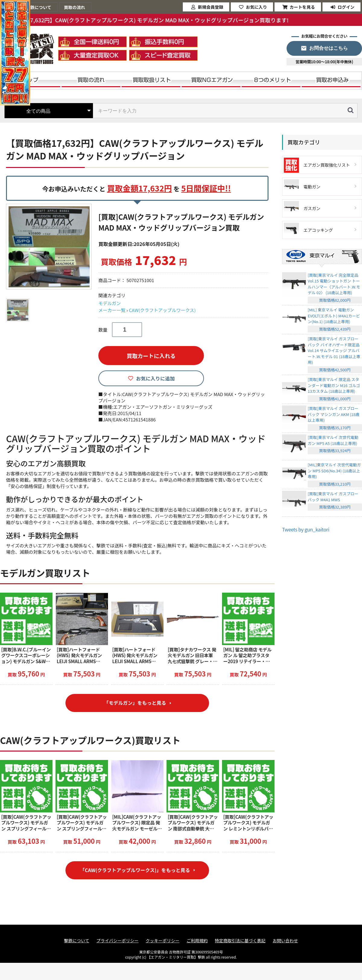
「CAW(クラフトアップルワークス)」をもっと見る (135, 871)
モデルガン (110, 303)
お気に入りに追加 (155, 378)
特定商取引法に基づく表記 (240, 941)
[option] (50, 247)
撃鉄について (77, 941)
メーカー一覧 (112, 310)
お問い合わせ (285, 941)
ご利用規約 (197, 941)
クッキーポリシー (163, 941)
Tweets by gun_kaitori (306, 529)
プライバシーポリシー (118, 941)
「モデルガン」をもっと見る (135, 703)
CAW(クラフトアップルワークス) (162, 310)
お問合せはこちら (329, 48)
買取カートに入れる (151, 356)
